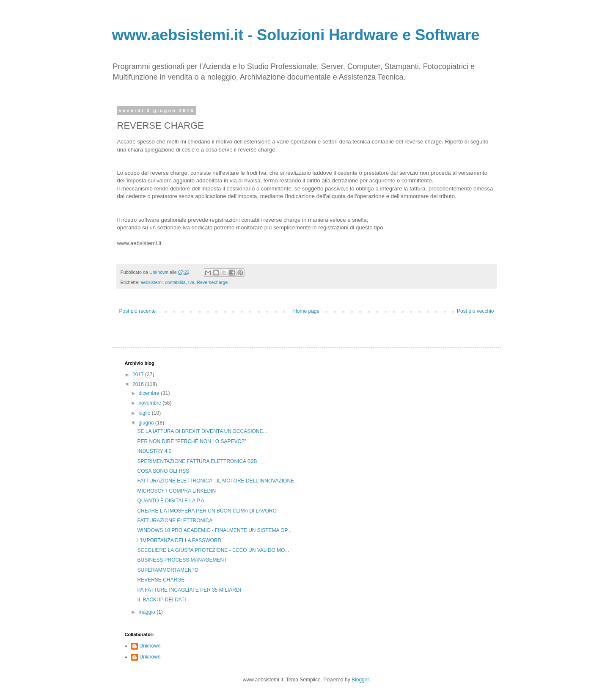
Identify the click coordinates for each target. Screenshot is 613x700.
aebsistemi (152, 282)
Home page (306, 311)
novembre (150, 403)
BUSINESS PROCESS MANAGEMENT (182, 560)
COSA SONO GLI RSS (163, 471)
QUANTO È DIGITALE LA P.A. (171, 501)
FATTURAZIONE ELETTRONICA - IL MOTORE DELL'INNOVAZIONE (216, 481)
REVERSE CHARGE (161, 580)
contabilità (175, 282)
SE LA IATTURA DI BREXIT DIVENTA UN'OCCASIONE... (202, 431)
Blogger (360, 680)
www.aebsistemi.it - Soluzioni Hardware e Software (296, 35)
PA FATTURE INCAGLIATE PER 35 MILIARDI (189, 590)
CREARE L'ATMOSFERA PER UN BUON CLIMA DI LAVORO (207, 511)
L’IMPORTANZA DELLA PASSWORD (179, 540)
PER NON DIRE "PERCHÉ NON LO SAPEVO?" (191, 441)
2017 (139, 375)
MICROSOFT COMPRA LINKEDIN (176, 491)
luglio (145, 413)
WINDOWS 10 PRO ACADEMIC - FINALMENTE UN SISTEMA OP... (214, 530)
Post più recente (138, 311)
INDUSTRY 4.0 (154, 451)
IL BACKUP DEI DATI (161, 600)
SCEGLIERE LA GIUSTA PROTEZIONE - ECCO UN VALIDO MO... (213, 550)
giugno (147, 423)
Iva (191, 282)
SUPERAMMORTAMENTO (168, 570)
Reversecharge (212, 282)
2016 (139, 384)
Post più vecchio (475, 311)
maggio (147, 612)
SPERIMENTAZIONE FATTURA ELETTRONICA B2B (197, 461)
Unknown (150, 646)
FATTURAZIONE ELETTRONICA (175, 521)
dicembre (150, 393)
